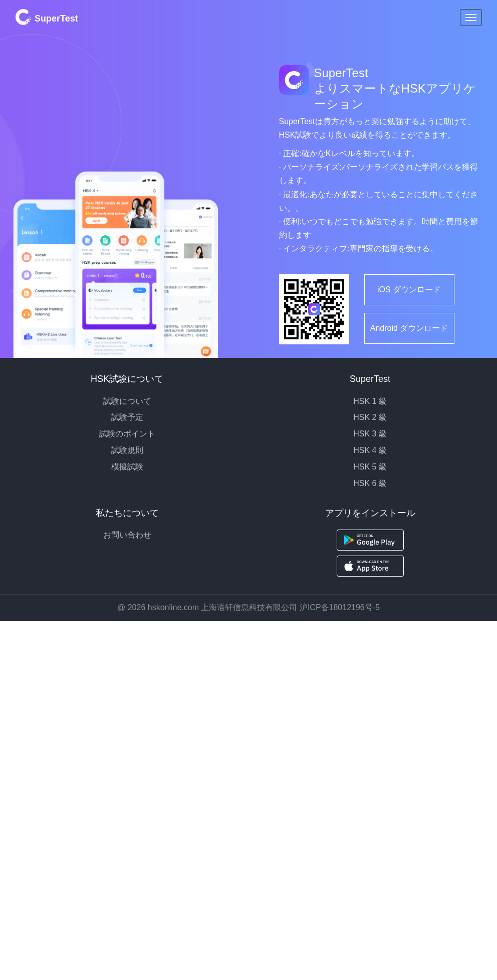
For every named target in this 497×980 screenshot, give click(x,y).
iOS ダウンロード (409, 290)
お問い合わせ (127, 535)
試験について (127, 401)
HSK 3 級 (370, 434)
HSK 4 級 (370, 450)
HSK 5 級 (370, 467)
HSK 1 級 (370, 401)
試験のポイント (127, 434)
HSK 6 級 (370, 483)
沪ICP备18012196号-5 (340, 607)
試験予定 (127, 417)
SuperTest (47, 17)
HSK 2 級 (370, 417)
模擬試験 (127, 467)
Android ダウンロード (409, 328)
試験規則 (127, 450)
